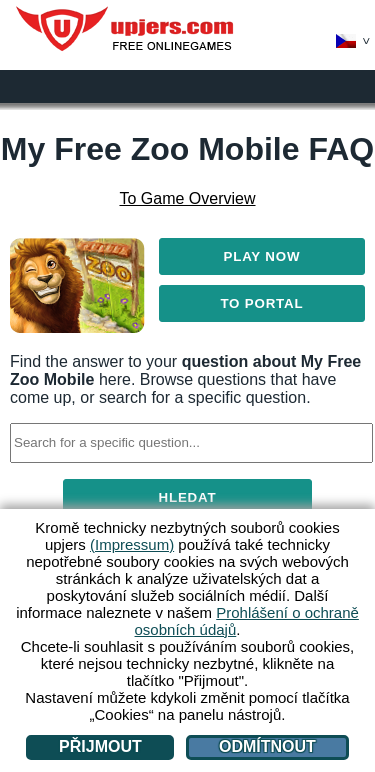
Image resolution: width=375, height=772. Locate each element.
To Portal (261, 303)
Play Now (262, 256)
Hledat (188, 497)
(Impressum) (132, 544)
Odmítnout (267, 746)
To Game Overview (187, 198)
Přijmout (100, 746)
